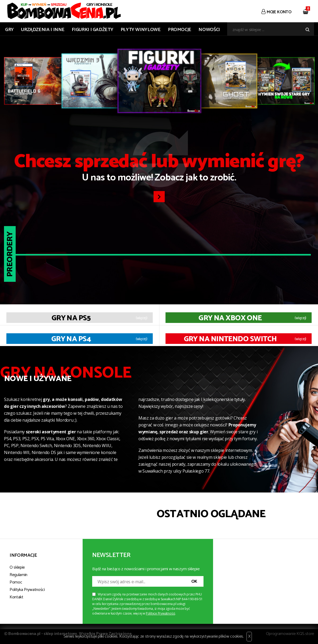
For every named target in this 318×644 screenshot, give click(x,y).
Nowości (209, 30)
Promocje (180, 30)
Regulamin (18, 575)
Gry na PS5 (71, 318)
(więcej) (142, 318)
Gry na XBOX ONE (230, 318)
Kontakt (16, 597)
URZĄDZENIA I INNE (43, 30)
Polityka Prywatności (27, 590)
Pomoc (16, 582)
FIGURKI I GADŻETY (92, 30)
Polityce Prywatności (160, 613)
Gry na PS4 (71, 339)
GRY (9, 30)
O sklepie (17, 567)
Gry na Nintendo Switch (230, 339)
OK (194, 582)
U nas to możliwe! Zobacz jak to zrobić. (159, 169)
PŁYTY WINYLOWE (141, 30)
